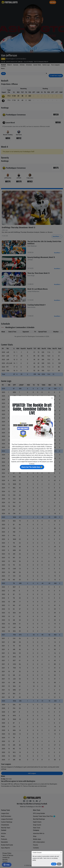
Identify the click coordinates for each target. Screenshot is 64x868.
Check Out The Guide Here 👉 (32, 467)
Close (59, 864)
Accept (54, 864)
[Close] (61, 853)
